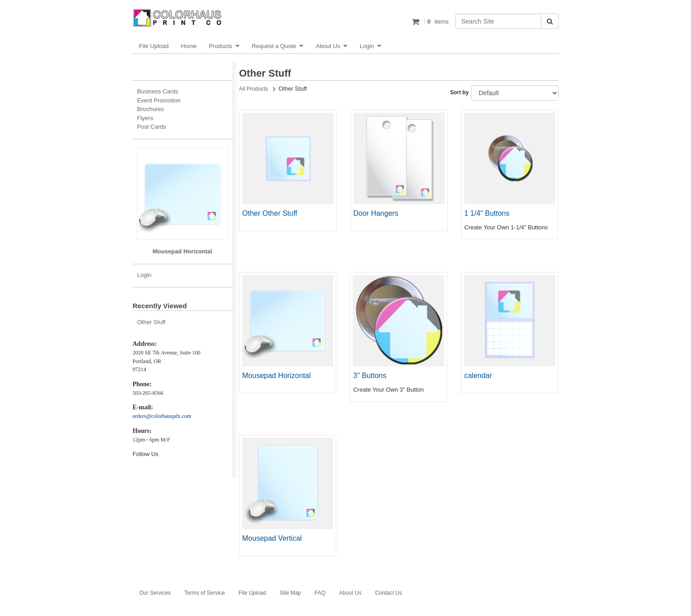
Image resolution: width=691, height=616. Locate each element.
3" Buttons (370, 376)
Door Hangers (376, 213)
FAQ (320, 593)
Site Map (290, 593)
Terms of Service (205, 593)
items (437, 22)
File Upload (154, 46)
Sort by (459, 92)
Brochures (151, 109)
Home (189, 46)
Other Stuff (152, 322)
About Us (328, 46)
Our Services (155, 593)
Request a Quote (274, 46)
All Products (254, 89)
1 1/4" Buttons (487, 213)
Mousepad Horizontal (277, 376)
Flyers (145, 118)
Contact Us (389, 593)
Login (367, 46)
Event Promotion (159, 100)
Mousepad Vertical (272, 538)
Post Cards (152, 127)
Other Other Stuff (270, 213)
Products (220, 46)
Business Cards (158, 91)
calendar (478, 376)
